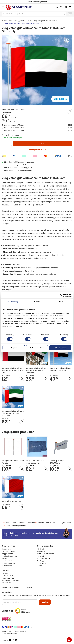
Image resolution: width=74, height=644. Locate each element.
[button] (36, 107)
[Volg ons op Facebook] (10, 640)
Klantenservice (7, 549)
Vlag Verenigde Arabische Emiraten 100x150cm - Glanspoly (37, 371)
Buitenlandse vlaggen (15, 21)
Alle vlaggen (41, 561)
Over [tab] (61, 302)
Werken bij (40, 556)
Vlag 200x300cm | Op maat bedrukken (35, 462)
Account (57, 7)
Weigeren (14, 348)
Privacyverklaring (7, 636)
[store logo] (19, 7)
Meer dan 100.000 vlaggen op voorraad (19, 523)
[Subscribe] (45, 602)
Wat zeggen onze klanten (45, 554)
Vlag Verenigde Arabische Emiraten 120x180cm (61, 369)
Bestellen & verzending (9, 556)
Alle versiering (42, 563)
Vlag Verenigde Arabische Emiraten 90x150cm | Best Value (13, 371)
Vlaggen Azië (28, 21)
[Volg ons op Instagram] (13, 640)
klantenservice (42, 533)
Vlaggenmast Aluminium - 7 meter (13, 462)
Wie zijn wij (40, 549)
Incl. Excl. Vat (70, 13)
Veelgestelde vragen (9, 551)
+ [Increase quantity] (10, 143)
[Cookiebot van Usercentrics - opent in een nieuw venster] (62, 295)
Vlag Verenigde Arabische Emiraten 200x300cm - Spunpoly (13, 413)
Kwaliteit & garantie (8, 563)
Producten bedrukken (44, 558)
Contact (40, 566)
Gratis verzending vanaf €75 (37, 2)
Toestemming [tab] (13, 302)
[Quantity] (7, 143)
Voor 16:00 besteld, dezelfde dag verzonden (53, 523)
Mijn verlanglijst (61, 7)
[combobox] (34, 14)
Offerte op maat (7, 566)
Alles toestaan (60, 348)
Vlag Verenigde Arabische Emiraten (45, 21)
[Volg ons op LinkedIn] (16, 640)
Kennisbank (41, 551)
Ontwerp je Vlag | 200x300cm (57, 462)
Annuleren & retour (8, 561)
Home (4, 21)
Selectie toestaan (37, 348)
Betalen (4, 558)
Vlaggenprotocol (7, 554)
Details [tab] (37, 302)
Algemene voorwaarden (10, 634)
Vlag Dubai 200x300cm (12, 501)
